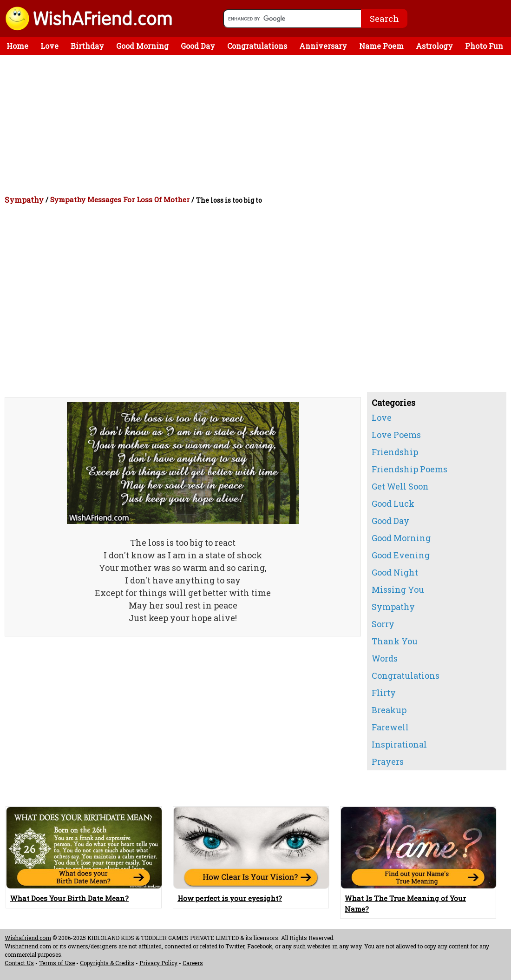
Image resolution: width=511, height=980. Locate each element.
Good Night (395, 572)
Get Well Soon (400, 486)
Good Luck (393, 503)
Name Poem (381, 46)
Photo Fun (484, 46)
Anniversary (323, 46)
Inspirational (399, 744)
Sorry (383, 624)
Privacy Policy (158, 963)
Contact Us (19, 963)
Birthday (87, 46)
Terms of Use (57, 963)
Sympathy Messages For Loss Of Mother (120, 199)
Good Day (198, 46)
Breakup (389, 710)
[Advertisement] (258, 125)
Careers (193, 963)
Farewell (390, 727)
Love (49, 46)
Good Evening (401, 555)
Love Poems (396, 435)
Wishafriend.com (28, 938)
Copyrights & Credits (107, 963)
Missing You (398, 589)
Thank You (395, 641)
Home (17, 46)
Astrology (434, 46)
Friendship (395, 452)
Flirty (384, 693)
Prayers (388, 761)
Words (385, 658)
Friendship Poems (409, 469)
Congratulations (257, 46)
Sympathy (24, 200)
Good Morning (142, 46)
